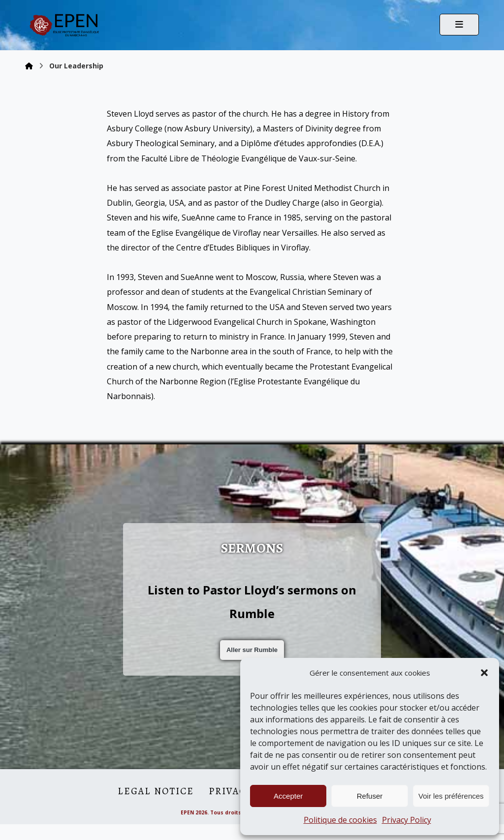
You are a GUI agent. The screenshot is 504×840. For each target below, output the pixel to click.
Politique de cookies (340, 820)
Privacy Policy (407, 820)
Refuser (370, 796)
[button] (484, 673)
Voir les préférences (451, 796)
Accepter (288, 796)
